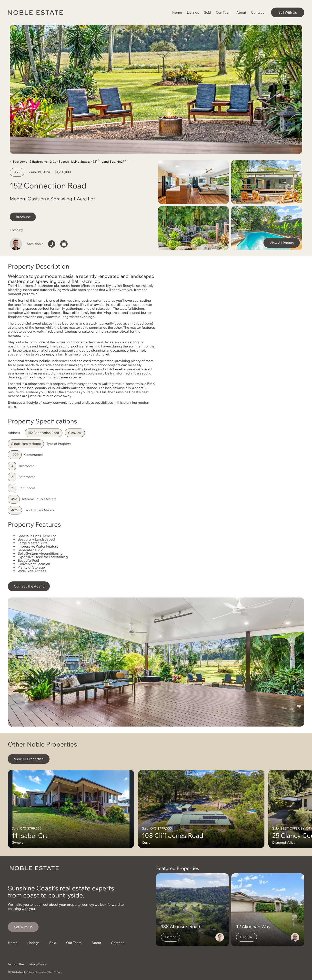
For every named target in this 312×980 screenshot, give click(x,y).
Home (177, 12)
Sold (207, 12)
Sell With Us (288, 12)
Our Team (224, 12)
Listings (193, 12)
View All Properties (29, 759)
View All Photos (282, 243)
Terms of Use (16, 964)
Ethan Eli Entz (54, 972)
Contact (257, 12)
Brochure (23, 217)
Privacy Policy (37, 964)
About (241, 12)
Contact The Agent (29, 586)
